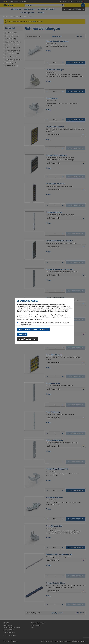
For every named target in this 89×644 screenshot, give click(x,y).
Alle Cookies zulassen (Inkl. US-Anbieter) (33, 329)
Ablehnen (22, 334)
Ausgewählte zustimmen (27, 339)
